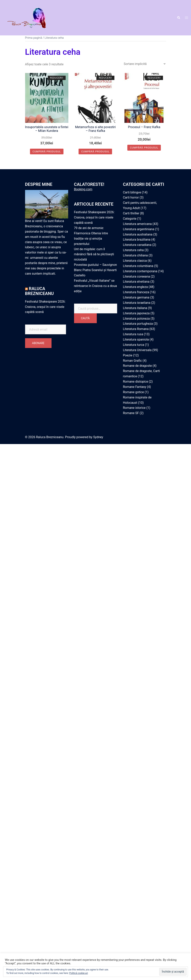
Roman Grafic (132, 361)
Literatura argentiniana (139, 229)
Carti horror (131, 197)
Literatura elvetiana (136, 282)
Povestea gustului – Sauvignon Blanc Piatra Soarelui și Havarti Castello (95, 270)
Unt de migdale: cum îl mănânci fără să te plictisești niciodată (94, 254)
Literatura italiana (135, 308)
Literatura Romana (136, 329)
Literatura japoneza (136, 313)
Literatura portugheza (138, 324)
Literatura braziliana (137, 240)
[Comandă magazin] (145, 64)
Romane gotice (134, 392)
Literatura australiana (138, 234)
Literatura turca (134, 345)
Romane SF (131, 413)
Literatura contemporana (140, 271)
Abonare (38, 343)
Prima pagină (34, 38)
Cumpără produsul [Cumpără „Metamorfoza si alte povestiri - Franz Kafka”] (95, 151)
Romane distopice (136, 382)
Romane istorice (134, 408)
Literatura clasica (135, 261)
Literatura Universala (137, 350)
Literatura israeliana (137, 303)
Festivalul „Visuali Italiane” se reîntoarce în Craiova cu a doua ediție (95, 286)
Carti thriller (131, 213)
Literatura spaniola (136, 339)
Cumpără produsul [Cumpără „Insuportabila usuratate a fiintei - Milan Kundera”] (47, 151)
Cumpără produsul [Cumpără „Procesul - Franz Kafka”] (144, 148)
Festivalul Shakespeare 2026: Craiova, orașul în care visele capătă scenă (45, 307)
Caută (85, 318)
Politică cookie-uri (79, 973)
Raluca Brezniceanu (39, 291)
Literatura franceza (136, 292)
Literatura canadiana (137, 245)
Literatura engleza (135, 287)
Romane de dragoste (137, 366)
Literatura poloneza (136, 319)
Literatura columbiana (138, 266)
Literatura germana (136, 297)
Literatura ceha (133, 250)
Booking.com (83, 189)
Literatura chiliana (135, 255)
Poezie (128, 355)
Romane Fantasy (135, 387)
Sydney (98, 437)
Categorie (130, 219)
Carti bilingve (132, 192)
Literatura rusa (133, 334)
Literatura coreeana (137, 276)
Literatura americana (137, 224)
